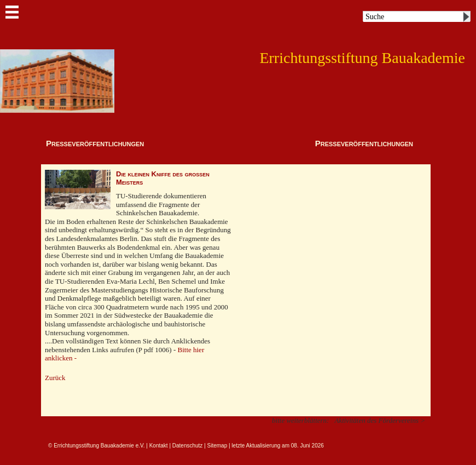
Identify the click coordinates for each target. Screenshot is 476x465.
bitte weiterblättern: (300, 420)
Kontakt (159, 446)
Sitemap (217, 446)
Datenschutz (188, 446)
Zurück (55, 378)
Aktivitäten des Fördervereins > (380, 420)
